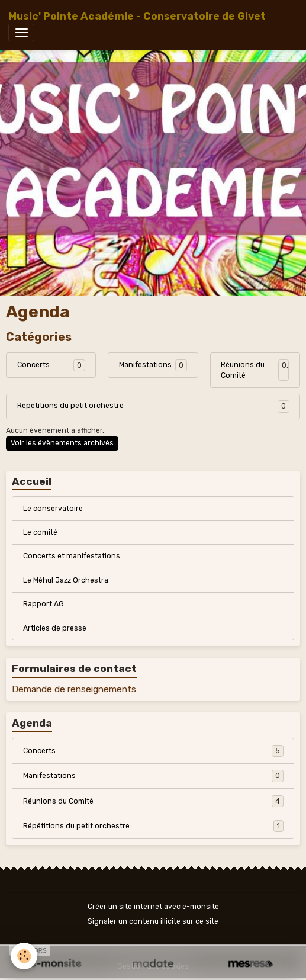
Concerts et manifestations (72, 556)
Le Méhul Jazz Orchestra (66, 580)
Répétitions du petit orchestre (70, 406)
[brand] (137, 16)
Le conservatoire (53, 509)
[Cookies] (24, 956)
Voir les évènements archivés (62, 443)
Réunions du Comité (243, 370)
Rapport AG (44, 604)
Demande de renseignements (74, 689)
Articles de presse (55, 628)
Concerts (33, 365)
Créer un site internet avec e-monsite (153, 907)
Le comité (40, 532)
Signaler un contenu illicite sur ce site (153, 921)
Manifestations (145, 365)
